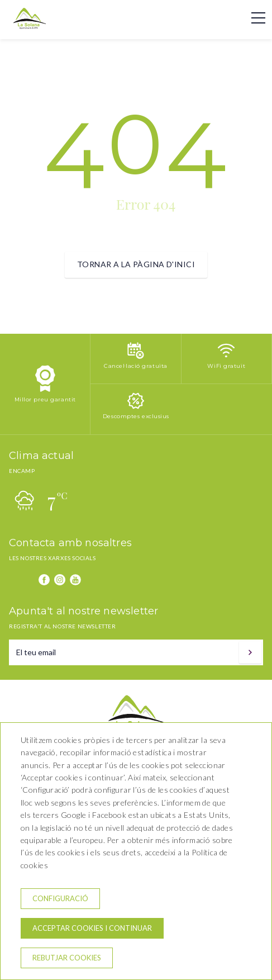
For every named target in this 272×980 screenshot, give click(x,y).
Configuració (60, 898)
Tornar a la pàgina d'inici (136, 264)
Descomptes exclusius (136, 416)
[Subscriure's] (250, 652)
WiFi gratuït (226, 366)
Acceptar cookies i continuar (92, 928)
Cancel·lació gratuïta (136, 366)
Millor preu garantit (45, 399)
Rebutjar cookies (67, 958)
